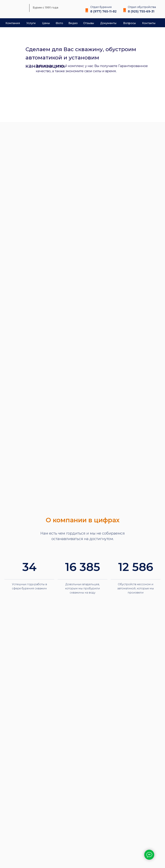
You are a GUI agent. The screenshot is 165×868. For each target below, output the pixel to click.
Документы (108, 23)
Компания (13, 23)
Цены (46, 23)
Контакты (149, 23)
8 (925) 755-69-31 (141, 11)
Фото (59, 23)
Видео (73, 23)
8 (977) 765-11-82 (103, 11)
